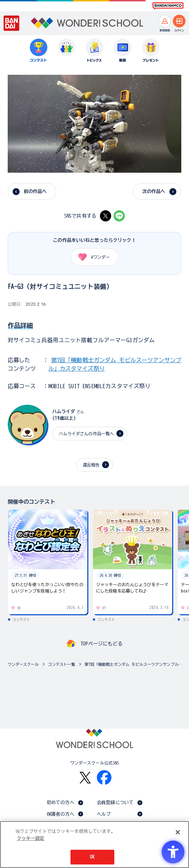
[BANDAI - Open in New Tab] (12, 23)
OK (92, 857)
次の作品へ (154, 191)
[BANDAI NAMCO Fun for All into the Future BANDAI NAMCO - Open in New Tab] (168, 6)
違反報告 (91, 465)
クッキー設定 (31, 838)
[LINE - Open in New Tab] (119, 216)
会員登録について (115, 803)
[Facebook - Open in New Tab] (104, 777)
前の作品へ (35, 191)
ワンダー (92, 257)
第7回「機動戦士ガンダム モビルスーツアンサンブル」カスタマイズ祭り (135, 664)
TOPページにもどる (101, 644)
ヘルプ (104, 814)
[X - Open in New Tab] (106, 216)
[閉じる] (178, 832)
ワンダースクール (23, 664)
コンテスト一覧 (62, 664)
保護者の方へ (60, 814)
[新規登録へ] (165, 21)
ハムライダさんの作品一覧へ (87, 433)
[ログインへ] (179, 21)
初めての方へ (60, 803)
